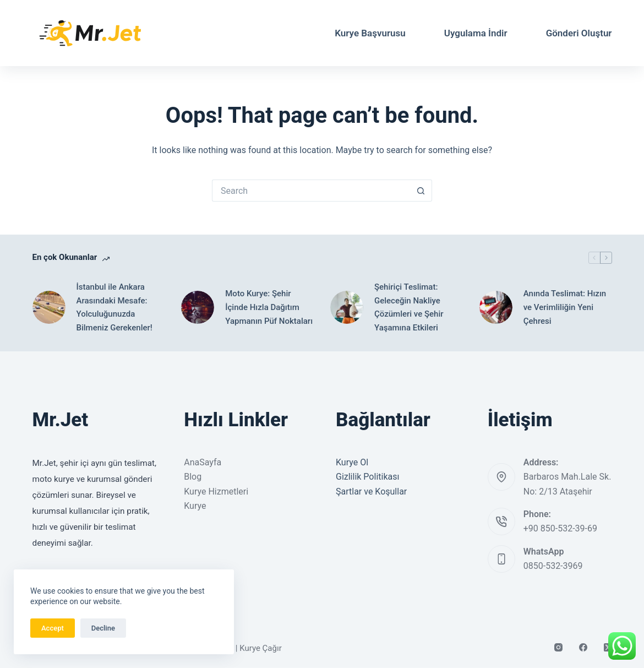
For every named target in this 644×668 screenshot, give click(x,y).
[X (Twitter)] (608, 647)
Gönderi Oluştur (579, 33)
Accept (53, 628)
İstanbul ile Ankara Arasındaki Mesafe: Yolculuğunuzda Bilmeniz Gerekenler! (114, 307)
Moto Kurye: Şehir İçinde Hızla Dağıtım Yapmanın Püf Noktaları (269, 307)
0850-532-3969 (553, 566)
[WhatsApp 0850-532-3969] (501, 559)
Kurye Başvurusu (370, 33)
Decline (103, 628)
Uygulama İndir (476, 33)
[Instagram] (558, 647)
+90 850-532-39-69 (560, 528)
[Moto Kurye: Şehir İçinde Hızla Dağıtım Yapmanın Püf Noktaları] (198, 307)
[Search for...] (311, 191)
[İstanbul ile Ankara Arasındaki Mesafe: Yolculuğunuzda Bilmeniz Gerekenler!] (49, 307)
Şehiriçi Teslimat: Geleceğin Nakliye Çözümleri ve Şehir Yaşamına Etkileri (409, 307)
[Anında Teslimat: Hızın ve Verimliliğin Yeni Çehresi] (496, 307)
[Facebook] (583, 647)
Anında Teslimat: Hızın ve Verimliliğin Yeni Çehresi (565, 307)
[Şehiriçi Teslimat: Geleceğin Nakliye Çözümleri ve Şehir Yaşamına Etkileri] (347, 307)
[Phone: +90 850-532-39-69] (501, 522)
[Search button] (421, 191)
